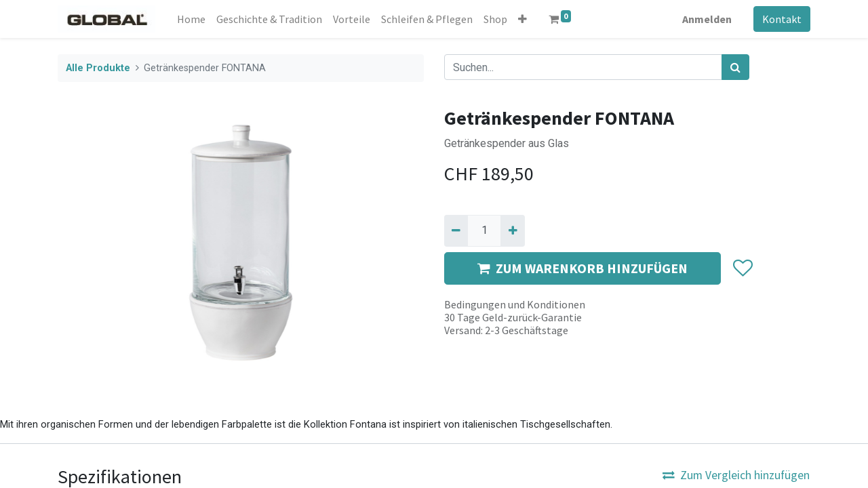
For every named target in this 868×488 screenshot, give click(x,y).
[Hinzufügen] (512, 230)
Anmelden (707, 19)
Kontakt (782, 19)
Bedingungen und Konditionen (515, 304)
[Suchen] (735, 67)
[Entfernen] (456, 230)
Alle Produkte (98, 68)
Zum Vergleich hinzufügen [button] (736, 475)
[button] (522, 19)
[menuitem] (191, 19)
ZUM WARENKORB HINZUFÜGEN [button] (583, 268)
